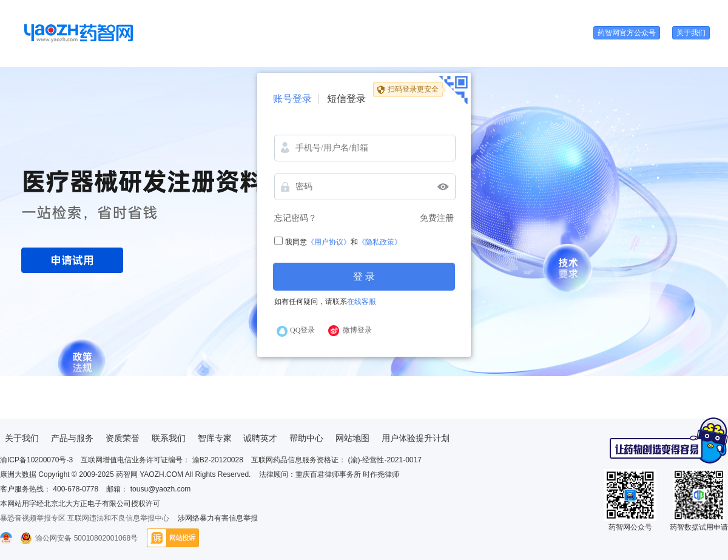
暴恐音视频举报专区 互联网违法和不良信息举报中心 (85, 518)
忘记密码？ (295, 218)
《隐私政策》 (380, 242)
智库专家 (215, 438)
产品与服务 (72, 438)
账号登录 (292, 99)
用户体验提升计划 (416, 438)
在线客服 (362, 302)
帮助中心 (306, 438)
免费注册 (437, 218)
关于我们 (691, 33)
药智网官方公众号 (627, 33)
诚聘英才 (260, 438)
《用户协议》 (329, 242)
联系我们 (169, 438)
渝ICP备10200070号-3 (36, 460)
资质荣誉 (123, 438)
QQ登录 (302, 330)
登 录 (364, 276)
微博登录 (357, 330)
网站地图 (352, 438)
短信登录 (346, 99)
